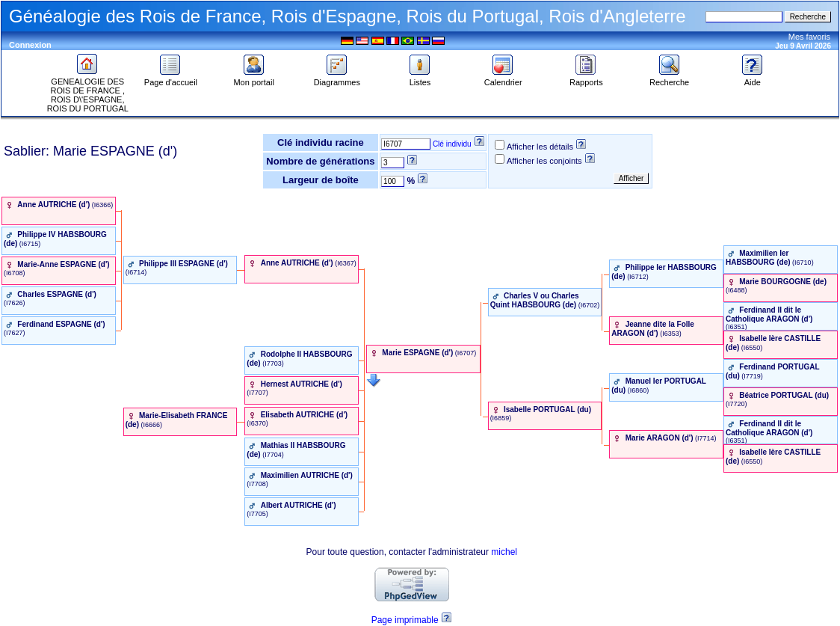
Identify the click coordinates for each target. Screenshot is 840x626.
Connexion (30, 45)
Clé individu (452, 144)
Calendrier (503, 79)
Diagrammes (337, 79)
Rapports (586, 79)
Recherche (669, 79)
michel (504, 552)
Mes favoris (809, 37)
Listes (420, 79)
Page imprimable (405, 620)
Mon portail (253, 79)
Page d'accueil (171, 79)
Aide (753, 79)
